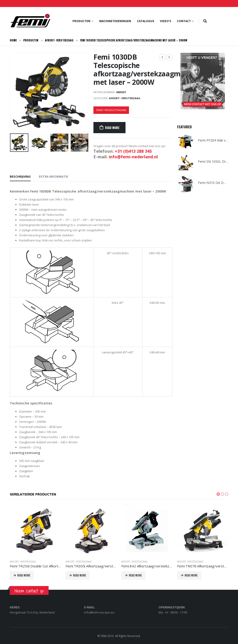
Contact (184, 21)
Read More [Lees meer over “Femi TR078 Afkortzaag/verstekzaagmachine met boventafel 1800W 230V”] (191, 575)
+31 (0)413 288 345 (133, 151)
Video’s (165, 21)
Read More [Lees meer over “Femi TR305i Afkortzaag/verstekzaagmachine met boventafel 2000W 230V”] (79, 575)
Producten (81, 21)
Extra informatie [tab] (53, 176)
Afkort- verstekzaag (125, 98)
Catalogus (145, 21)
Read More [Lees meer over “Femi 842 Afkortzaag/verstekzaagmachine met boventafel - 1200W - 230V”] (135, 575)
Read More (112, 128)
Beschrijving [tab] (20, 176)
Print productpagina (111, 110)
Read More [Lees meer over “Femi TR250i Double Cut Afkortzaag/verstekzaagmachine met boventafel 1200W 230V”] (24, 575)
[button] (218, 494)
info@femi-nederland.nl (133, 157)
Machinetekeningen (115, 21)
